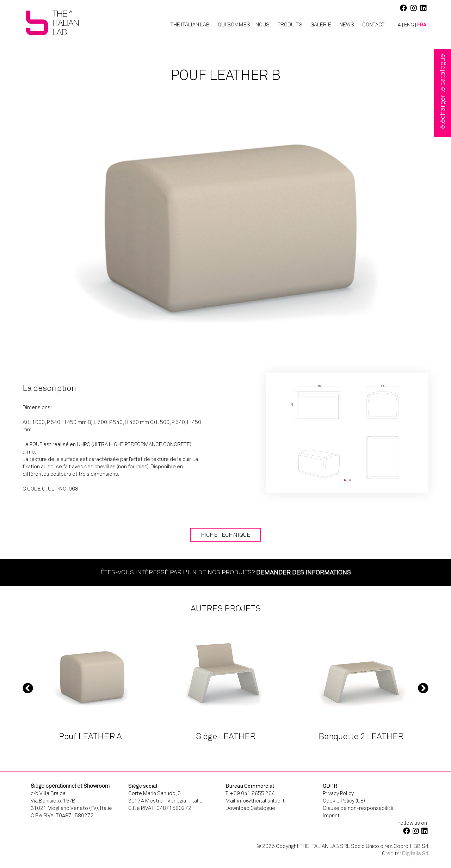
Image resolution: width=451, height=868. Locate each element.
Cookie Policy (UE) (344, 801)
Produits (290, 25)
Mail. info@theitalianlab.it (255, 801)
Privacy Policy (338, 793)
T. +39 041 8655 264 (250, 793)
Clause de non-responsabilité (358, 808)
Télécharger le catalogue (442, 93)
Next (423, 688)
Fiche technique (225, 535)
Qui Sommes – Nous (244, 25)
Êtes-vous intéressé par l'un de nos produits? (226, 572)
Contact (373, 25)
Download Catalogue (250, 808)
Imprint (331, 816)
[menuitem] (396, 25)
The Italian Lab (190, 25)
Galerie (321, 25)
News (347, 25)
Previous (28, 688)
